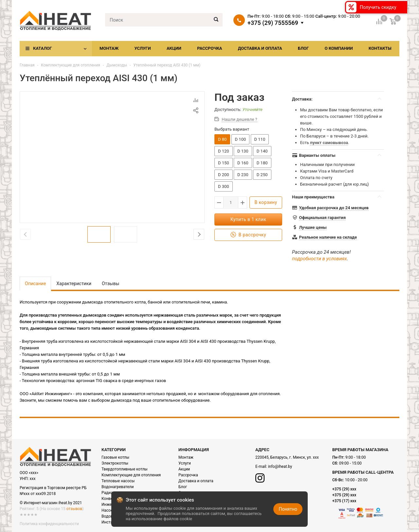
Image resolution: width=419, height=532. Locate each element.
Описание (35, 284)
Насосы (109, 510)
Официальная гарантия (322, 218)
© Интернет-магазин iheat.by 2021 (51, 503)
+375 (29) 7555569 (273, 23)
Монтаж (109, 48)
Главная (27, 65)
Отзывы (110, 284)
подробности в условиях (319, 259)
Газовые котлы (115, 457)
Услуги (142, 48)
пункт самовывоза (329, 143)
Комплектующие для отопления (71, 65)
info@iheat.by (280, 467)
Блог (303, 48)
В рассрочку (248, 235)
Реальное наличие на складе (328, 237)
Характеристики (74, 284)
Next (199, 234)
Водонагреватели (118, 487)
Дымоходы (117, 65)
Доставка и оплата (260, 48)
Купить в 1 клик (248, 219)
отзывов (74, 509)
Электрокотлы (115, 463)
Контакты (380, 48)
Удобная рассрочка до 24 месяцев (334, 208)
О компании (339, 48)
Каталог (43, 48)
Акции (174, 48)
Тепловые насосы (118, 481)
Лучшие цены (313, 227)
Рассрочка (209, 48)
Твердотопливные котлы (125, 469)
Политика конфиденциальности (49, 524)
